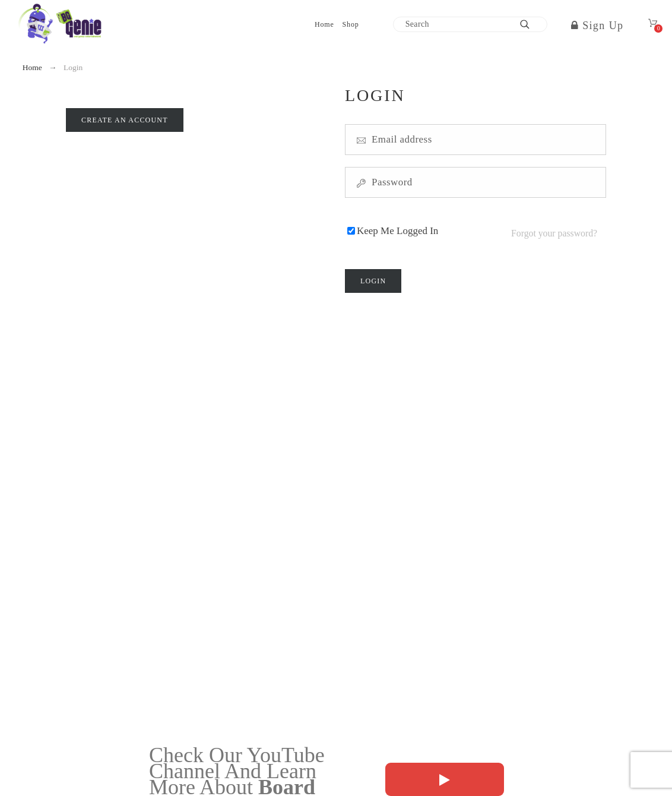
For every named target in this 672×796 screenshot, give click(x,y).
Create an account (125, 120)
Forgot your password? (554, 228)
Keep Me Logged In (397, 228)
